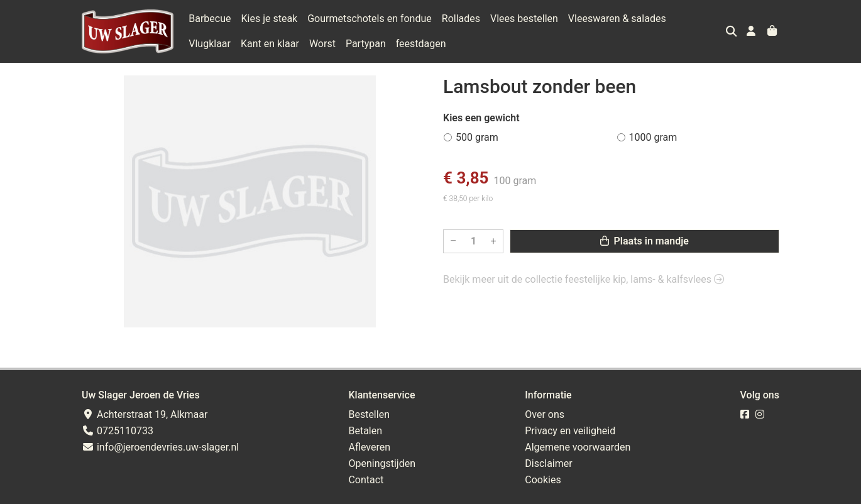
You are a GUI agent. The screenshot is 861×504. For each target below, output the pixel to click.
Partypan (314, 44)
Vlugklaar (697, 19)
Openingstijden (382, 463)
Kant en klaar (218, 44)
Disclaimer (548, 463)
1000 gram (653, 137)
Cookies (543, 480)
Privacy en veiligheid (570, 431)
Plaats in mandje (644, 241)
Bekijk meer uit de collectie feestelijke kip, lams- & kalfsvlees (584, 279)
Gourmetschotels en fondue (370, 19)
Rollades (461, 19)
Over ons (545, 414)
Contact (366, 480)
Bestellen (369, 414)
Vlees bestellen (524, 19)
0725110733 (118, 431)
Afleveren (369, 447)
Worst (270, 44)
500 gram (477, 137)
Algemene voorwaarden (578, 447)
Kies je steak (270, 19)
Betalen (365, 431)
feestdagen (369, 44)
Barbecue (210, 19)
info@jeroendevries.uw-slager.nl (160, 447)
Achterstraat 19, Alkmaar (145, 414)
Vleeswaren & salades (617, 19)
